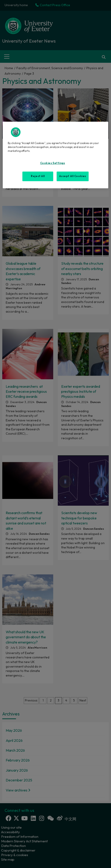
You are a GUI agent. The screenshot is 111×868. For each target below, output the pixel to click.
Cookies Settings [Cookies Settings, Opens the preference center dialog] (53, 163)
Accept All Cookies (73, 176)
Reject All (38, 176)
